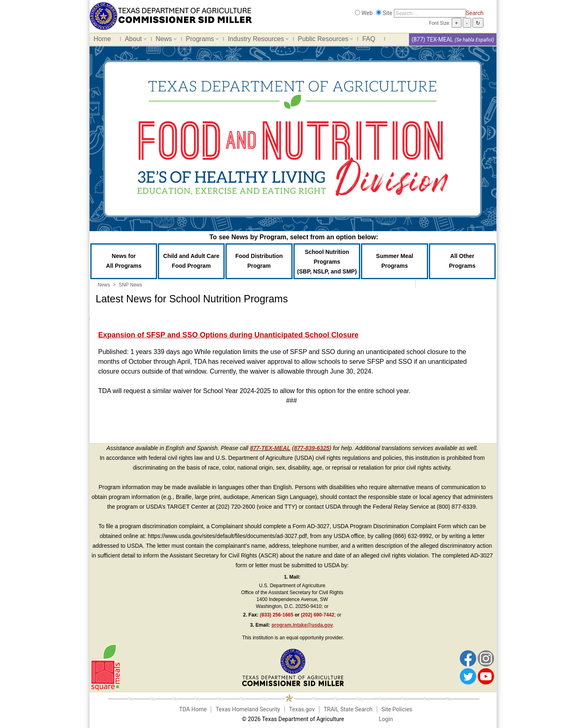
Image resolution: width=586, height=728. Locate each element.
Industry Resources (256, 40)
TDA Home (193, 709)
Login (386, 719)
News (164, 40)
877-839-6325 (312, 448)
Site (387, 13)
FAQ (369, 39)
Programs (200, 40)
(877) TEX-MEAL (432, 39)
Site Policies (397, 709)
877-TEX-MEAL (270, 448)
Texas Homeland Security (248, 709)
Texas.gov (302, 709)
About (134, 40)
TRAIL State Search (348, 709)
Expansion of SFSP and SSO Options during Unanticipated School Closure (228, 335)
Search (475, 13)
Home (102, 39)
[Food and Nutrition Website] (171, 15)
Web (367, 13)
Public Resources (324, 40)
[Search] (430, 13)
